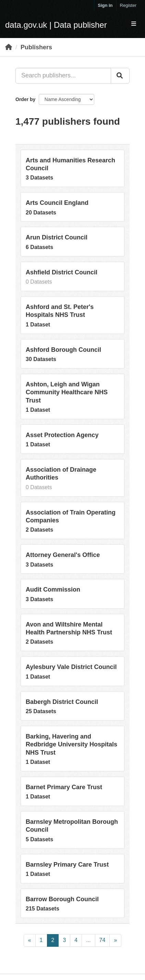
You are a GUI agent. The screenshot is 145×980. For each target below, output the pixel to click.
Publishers (36, 47)
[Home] (9, 47)
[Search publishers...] (63, 76)
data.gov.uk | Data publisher (56, 25)
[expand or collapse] (134, 24)
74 (102, 940)
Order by (25, 99)
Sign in (105, 5)
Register (128, 5)
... (88, 940)
